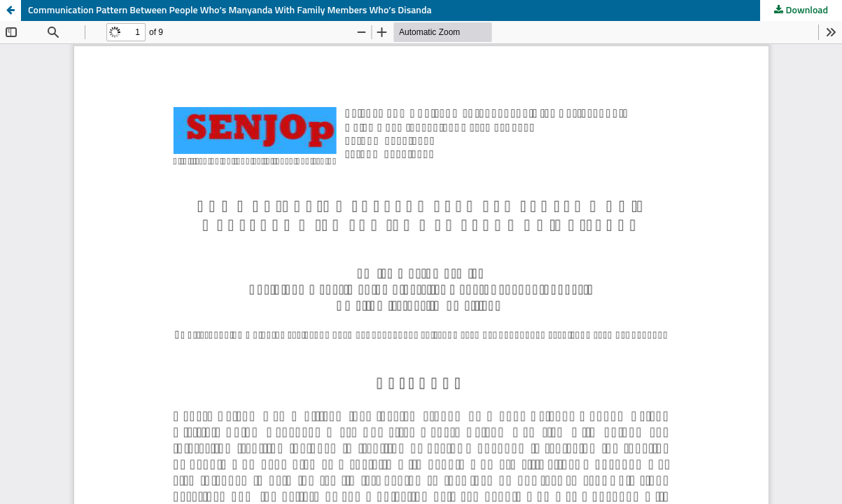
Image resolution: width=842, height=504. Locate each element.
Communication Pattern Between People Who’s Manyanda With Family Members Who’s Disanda (230, 10)
